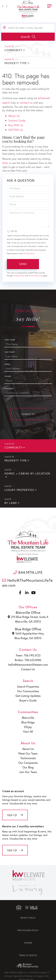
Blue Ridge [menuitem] (28, 722)
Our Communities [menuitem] (28, 691)
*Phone (8, 376)
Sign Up (12, 815)
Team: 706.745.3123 (28, 655)
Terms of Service (35, 276)
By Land (11, 503)
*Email (7, 364)
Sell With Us (16, 130)
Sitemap (28, 943)
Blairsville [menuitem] (28, 718)
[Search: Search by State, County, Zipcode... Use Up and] (28, 28)
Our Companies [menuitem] (28, 763)
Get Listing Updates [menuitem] (28, 696)
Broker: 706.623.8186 (28, 660)
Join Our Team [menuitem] (28, 772)
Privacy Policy (29, 253)
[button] (28, 37)
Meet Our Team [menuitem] (28, 753)
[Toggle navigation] (49, 6)
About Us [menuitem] (28, 749)
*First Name (10, 340)
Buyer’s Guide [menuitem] (28, 700)
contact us (26, 103)
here (5, 163)
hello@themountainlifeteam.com (28, 665)
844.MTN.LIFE (28, 572)
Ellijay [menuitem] (28, 727)
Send (23, 264)
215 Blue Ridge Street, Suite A (28, 617)
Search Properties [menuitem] (28, 686)
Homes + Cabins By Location (27, 474)
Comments (9, 389)
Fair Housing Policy (28, 930)
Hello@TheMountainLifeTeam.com (27, 583)
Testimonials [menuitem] (28, 758)
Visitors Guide (17, 120)
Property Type (16, 461)
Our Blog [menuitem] (28, 767)
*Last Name (9, 352)
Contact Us (28, 414)
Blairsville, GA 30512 (28, 621)
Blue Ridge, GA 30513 (28, 638)
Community (13, 448)
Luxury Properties (19, 490)
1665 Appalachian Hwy (28, 633)
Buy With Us (16, 125)
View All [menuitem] (28, 731)
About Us (14, 116)
